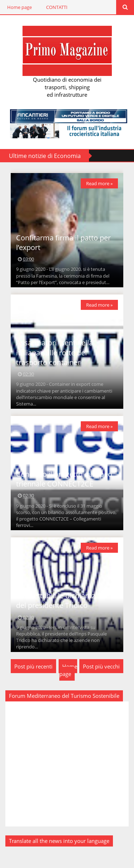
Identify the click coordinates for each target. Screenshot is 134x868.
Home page (19, 7)
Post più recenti (33, 666)
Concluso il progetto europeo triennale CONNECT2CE (64, 479)
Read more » (99, 183)
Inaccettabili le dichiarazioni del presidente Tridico (62, 600)
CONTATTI (57, 7)
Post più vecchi (101, 666)
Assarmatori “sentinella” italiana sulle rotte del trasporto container (56, 353)
